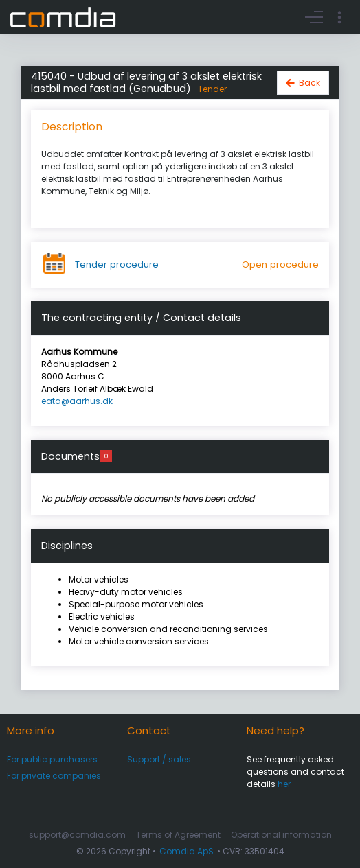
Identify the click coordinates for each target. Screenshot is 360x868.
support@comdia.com (77, 835)
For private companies (54, 776)
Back (310, 83)
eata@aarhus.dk (77, 401)
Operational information (281, 835)
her (284, 784)
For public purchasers (52, 759)
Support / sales (159, 759)
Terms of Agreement (178, 835)
